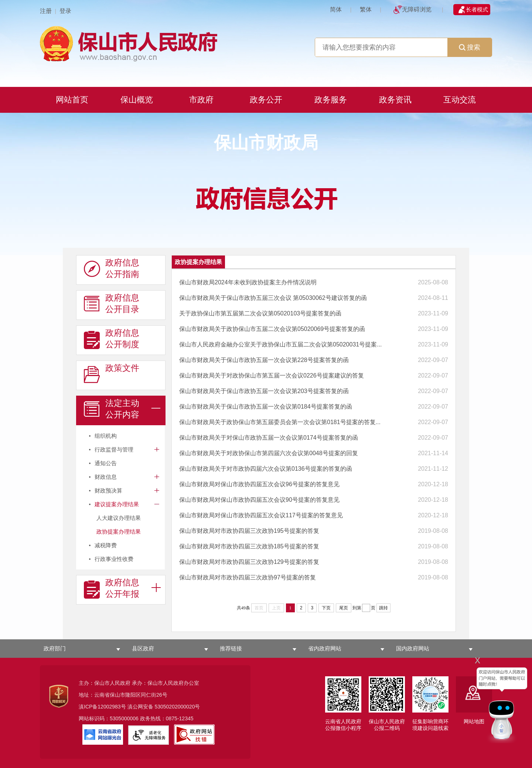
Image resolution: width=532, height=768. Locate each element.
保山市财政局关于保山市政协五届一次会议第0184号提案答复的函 (266, 407)
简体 (336, 9)
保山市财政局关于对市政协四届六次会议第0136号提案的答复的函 (266, 469)
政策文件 (112, 374)
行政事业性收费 (114, 559)
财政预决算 (108, 490)
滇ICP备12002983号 (102, 707)
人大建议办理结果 (119, 518)
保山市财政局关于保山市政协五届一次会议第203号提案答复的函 (264, 391)
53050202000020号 (177, 707)
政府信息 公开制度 (112, 339)
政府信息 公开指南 (112, 268)
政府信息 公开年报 (112, 588)
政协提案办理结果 (119, 532)
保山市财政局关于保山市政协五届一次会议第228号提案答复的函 (264, 360)
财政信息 (106, 477)
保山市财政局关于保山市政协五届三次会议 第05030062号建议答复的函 (273, 298)
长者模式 (477, 9)
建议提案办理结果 (117, 504)
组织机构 (106, 436)
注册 (46, 11)
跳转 (383, 608)
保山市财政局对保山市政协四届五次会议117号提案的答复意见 (261, 515)
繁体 (366, 9)
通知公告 (106, 463)
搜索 (470, 47)
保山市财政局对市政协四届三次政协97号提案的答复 (248, 577)
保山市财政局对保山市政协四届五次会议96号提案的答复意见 (259, 484)
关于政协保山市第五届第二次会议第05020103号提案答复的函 (260, 313)
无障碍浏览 (417, 9)
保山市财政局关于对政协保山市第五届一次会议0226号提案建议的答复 (272, 375)
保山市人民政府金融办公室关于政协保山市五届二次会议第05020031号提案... (281, 344)
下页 (326, 608)
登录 (65, 11)
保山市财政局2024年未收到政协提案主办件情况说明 (248, 282)
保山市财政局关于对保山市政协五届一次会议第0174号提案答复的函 (269, 438)
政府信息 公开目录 (112, 304)
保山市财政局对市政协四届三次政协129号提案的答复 (249, 562)
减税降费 (106, 545)
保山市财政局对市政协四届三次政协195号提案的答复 (249, 531)
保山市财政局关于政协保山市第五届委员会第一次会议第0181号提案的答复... (280, 422)
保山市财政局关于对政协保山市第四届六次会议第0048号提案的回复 (269, 453)
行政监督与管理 (114, 449)
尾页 (344, 608)
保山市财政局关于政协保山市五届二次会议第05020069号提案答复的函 (272, 329)
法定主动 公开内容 (112, 409)
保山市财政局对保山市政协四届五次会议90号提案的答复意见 (259, 500)
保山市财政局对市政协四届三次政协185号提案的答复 (249, 546)
